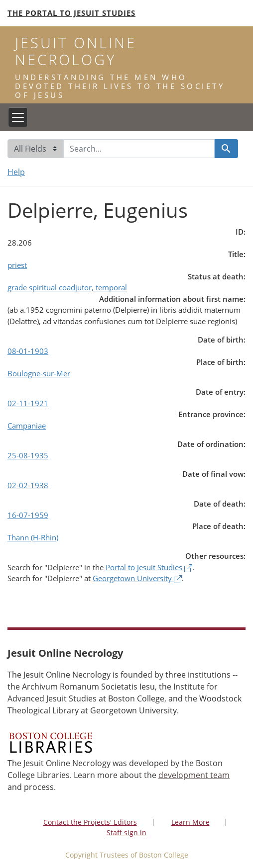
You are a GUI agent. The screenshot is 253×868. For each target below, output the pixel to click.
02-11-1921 (28, 403)
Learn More (190, 822)
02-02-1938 (28, 485)
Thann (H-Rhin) (33, 537)
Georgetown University (137, 578)
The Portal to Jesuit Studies (71, 13)
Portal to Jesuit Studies (149, 567)
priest (17, 265)
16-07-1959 (28, 515)
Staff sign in (126, 832)
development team (194, 775)
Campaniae (27, 426)
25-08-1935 (28, 455)
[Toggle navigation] (18, 117)
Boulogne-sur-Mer (39, 373)
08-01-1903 (28, 351)
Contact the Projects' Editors (90, 822)
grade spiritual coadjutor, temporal (67, 287)
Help (16, 172)
